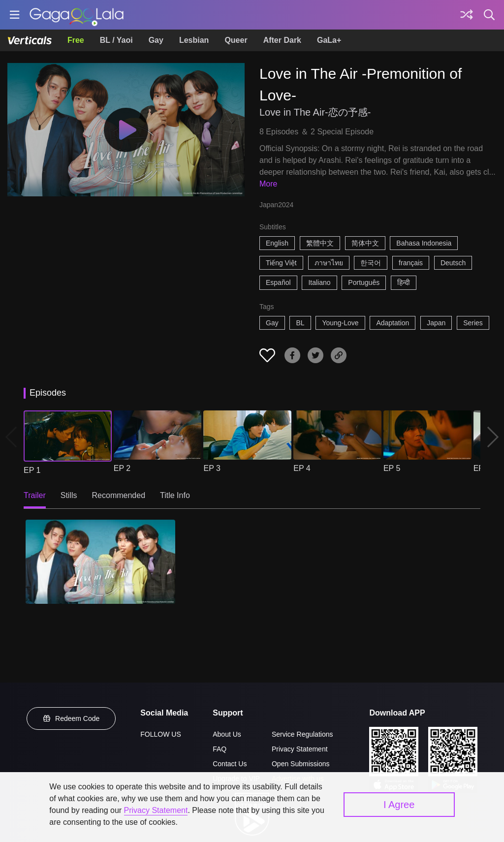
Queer (236, 40)
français (411, 263)
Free (76, 40)
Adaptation (393, 323)
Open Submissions (301, 764)
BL (300, 323)
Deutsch (453, 263)
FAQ (220, 749)
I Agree (399, 805)
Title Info (175, 495)
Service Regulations (302, 734)
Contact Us (230, 764)
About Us (227, 734)
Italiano (319, 282)
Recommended (119, 495)
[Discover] (467, 15)
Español (278, 282)
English (277, 243)
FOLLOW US (160, 734)
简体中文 (365, 243)
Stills (69, 495)
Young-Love (340, 323)
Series (473, 323)
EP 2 (122, 468)
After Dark (282, 40)
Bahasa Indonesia (424, 243)
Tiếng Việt (281, 263)
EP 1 (32, 470)
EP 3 (212, 468)
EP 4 (302, 468)
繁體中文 (320, 243)
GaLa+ (329, 40)
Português (364, 282)
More (268, 184)
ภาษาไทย (329, 263)
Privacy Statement (300, 749)
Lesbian (194, 40)
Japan (436, 323)
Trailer (35, 495)
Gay (156, 40)
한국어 (371, 263)
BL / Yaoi (116, 40)
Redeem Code (71, 718)
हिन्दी (404, 282)
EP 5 (392, 468)
